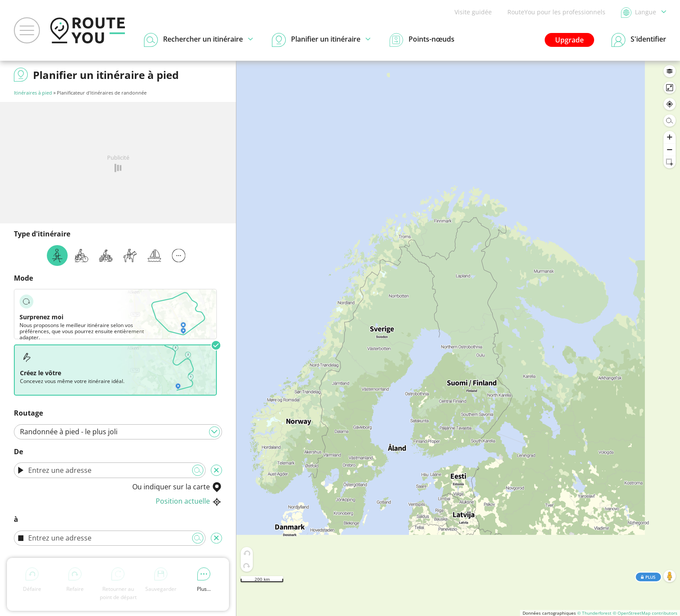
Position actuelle (189, 501)
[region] (458, 338)
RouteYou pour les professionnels (556, 12)
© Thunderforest (594, 613)
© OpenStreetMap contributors (645, 613)
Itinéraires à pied (33, 93)
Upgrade (569, 40)
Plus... (204, 580)
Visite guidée (473, 12)
